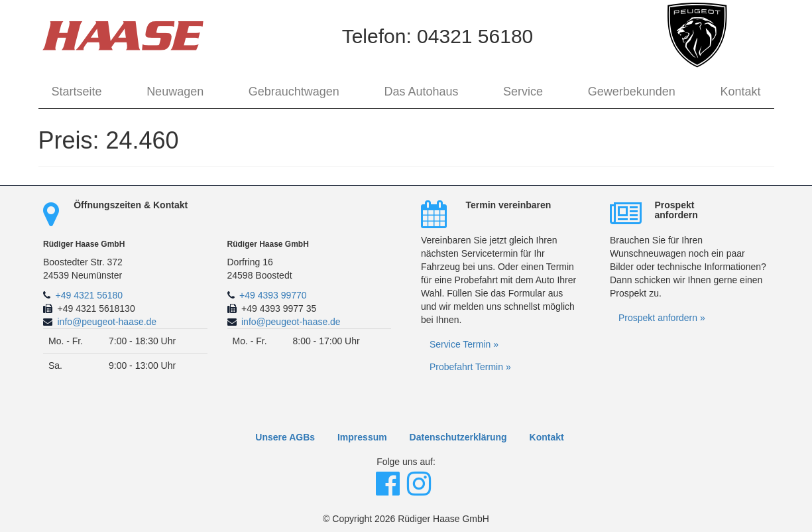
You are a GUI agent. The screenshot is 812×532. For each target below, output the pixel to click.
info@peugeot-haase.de (107, 322)
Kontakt (740, 92)
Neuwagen (175, 92)
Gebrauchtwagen (294, 92)
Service (523, 92)
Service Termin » (464, 344)
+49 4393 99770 (273, 295)
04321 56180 (475, 36)
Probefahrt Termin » (470, 367)
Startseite (77, 92)
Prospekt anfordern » (662, 318)
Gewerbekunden (632, 92)
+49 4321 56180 (89, 295)
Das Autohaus (421, 92)
